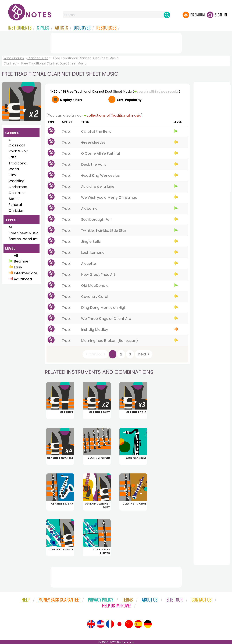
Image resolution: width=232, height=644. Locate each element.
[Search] (167, 15)
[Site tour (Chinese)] (129, 624)
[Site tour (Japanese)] (119, 624)
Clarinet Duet (38, 58)
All (10, 140)
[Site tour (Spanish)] (138, 624)
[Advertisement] (116, 42)
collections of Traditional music (114, 115)
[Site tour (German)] (148, 624)
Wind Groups (14, 58)
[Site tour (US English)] (101, 624)
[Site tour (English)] (91, 624)
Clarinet (10, 63)
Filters (71, 100)
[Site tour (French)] (110, 624)
